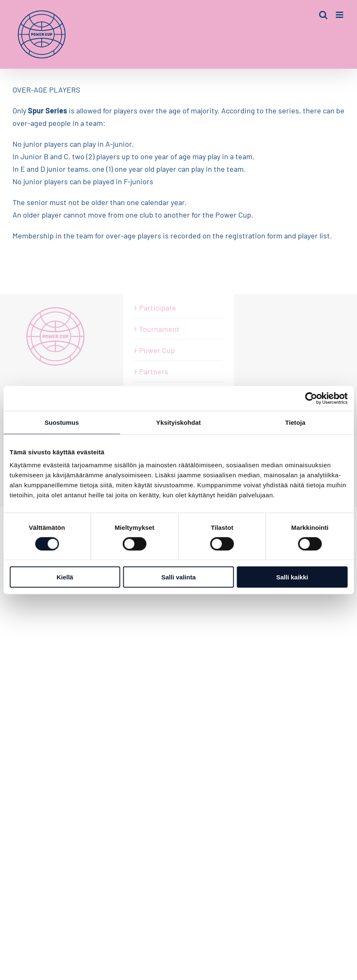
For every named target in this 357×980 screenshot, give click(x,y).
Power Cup (157, 350)
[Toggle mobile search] (323, 15)
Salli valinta (178, 577)
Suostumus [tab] (62, 422)
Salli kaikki (292, 577)
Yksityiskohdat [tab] (178, 422)
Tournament (159, 329)
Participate (158, 308)
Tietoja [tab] (295, 422)
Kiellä (65, 577)
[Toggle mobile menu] (340, 15)
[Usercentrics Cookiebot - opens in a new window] (311, 398)
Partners (154, 371)
